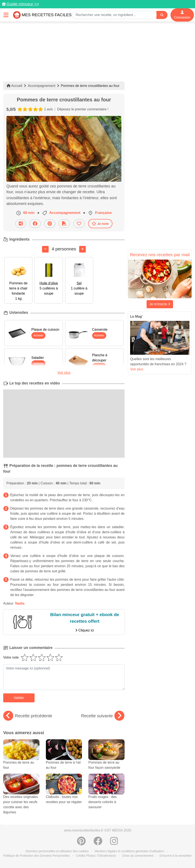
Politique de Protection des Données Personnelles (37, 856)
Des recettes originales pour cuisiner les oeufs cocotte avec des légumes (21, 798)
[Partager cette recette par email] (21, 224)
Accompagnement (41, 86)
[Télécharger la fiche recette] (64, 224)
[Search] (162, 15)
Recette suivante (103, 716)
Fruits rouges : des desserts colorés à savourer (106, 795)
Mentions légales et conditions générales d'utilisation (130, 851)
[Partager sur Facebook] (35, 224)
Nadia (20, 603)
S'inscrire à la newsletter (175, 856)
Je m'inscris (160, 304)
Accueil (14, 86)
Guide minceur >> (23, 4)
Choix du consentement (138, 856)
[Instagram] (114, 843)
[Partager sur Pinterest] (50, 224)
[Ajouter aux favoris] (79, 224)
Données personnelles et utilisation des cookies (57, 851)
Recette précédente (28, 716)
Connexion (182, 15)
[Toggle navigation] (6, 15)
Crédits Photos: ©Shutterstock (96, 856)
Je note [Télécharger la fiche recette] (100, 224)
